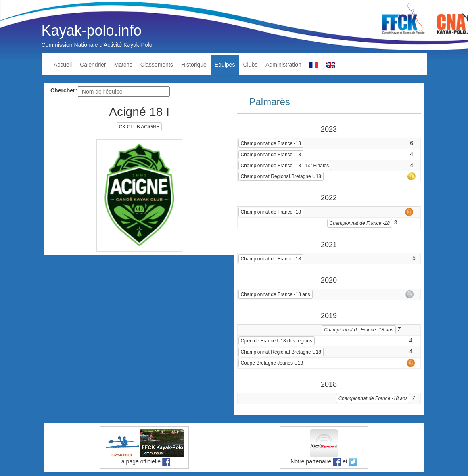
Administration (283, 65)
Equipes (225, 65)
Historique (194, 65)
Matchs (123, 65)
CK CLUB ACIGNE (139, 127)
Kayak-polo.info (92, 30)
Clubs (250, 65)
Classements (157, 65)
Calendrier (93, 65)
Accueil (63, 65)
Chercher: (64, 90)
